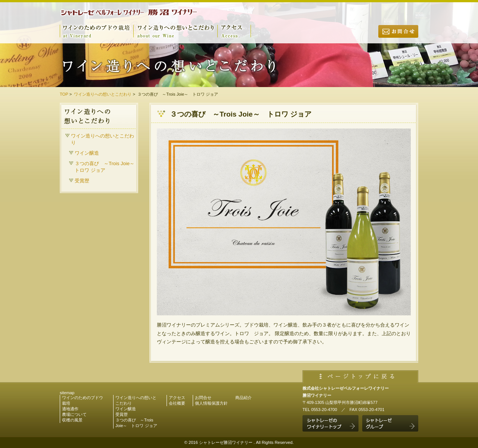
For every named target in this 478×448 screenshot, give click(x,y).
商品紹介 (243, 398)
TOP (64, 94)
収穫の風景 (72, 420)
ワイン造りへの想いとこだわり (175, 31)
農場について (74, 414)
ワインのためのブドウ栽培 (97, 31)
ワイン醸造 (87, 153)
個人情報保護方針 (211, 403)
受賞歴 (82, 181)
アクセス (234, 31)
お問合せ (398, 37)
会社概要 (177, 403)
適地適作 (70, 409)
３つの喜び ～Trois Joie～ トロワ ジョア (105, 167)
